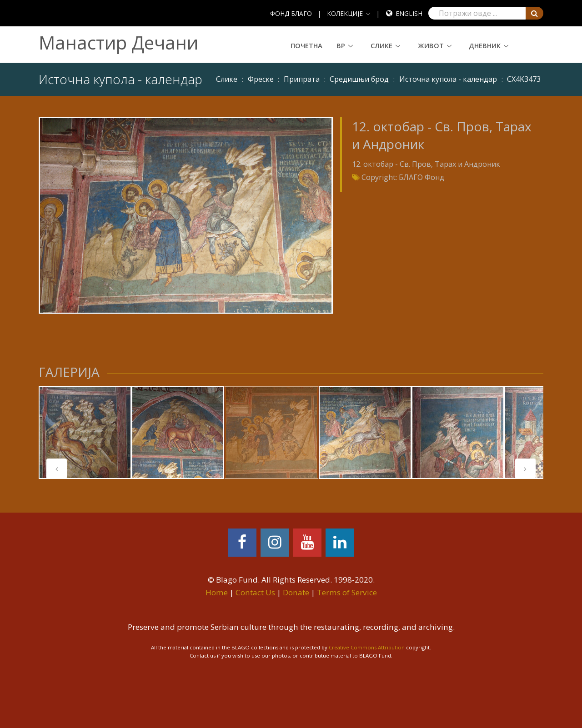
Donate (296, 592)
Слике (381, 45)
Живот (431, 45)
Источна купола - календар (448, 79)
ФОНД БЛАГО (291, 13)
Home (217, 592)
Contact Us (255, 592)
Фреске (261, 79)
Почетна (306, 45)
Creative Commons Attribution (367, 647)
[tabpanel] (85, 433)
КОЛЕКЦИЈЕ (345, 13)
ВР (341, 45)
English (409, 13)
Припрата (302, 79)
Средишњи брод (359, 79)
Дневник (485, 45)
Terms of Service (347, 592)
